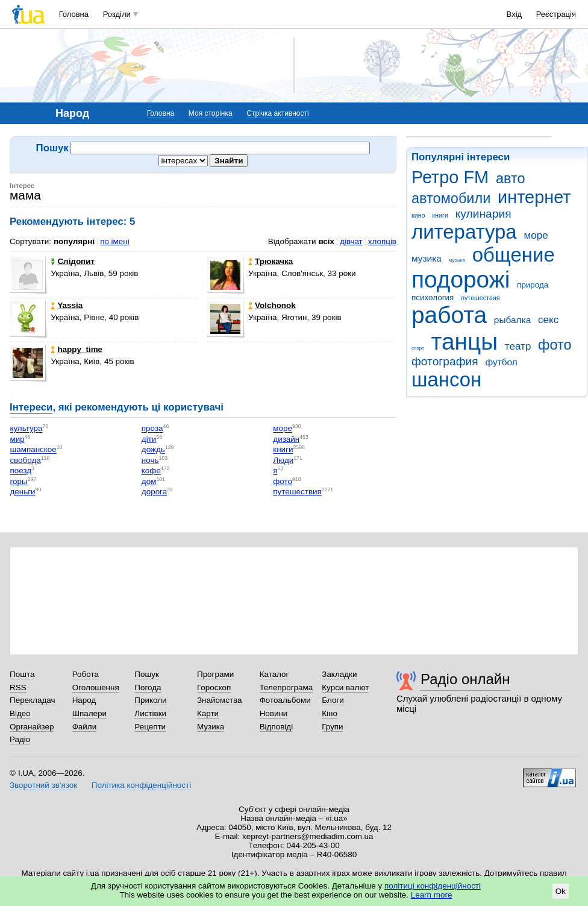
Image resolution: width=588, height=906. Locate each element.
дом (149, 481)
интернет (534, 197)
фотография (445, 361)
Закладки (339, 674)
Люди (283, 460)
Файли (85, 727)
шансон (446, 379)
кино (418, 215)
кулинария (483, 214)
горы (18, 481)
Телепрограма (286, 687)
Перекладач (32, 700)
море (536, 235)
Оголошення (96, 687)
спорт (418, 348)
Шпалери (89, 713)
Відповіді (277, 727)
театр (518, 346)
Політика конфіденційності (141, 785)
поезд (20, 471)
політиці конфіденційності (433, 886)
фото (555, 345)
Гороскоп (214, 687)
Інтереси (31, 407)
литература (464, 232)
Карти (208, 713)
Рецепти (150, 727)
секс (548, 320)
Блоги (333, 700)
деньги (22, 492)
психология (433, 297)
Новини (274, 713)
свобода (25, 460)
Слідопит (73, 261)
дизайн (286, 439)
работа (449, 315)
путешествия (480, 298)
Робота (86, 674)
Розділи (117, 14)
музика (427, 258)
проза (152, 429)
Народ (84, 700)
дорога (154, 492)
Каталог (274, 674)
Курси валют (345, 687)
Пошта (22, 674)
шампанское (33, 450)
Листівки (150, 713)
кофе (151, 471)
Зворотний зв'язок (43, 785)
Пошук (147, 674)
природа (533, 285)
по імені (115, 241)
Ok (561, 891)
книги (440, 215)
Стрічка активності (277, 113)
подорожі (461, 279)
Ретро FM (450, 177)
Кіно (330, 713)
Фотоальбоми (285, 700)
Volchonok (272, 305)
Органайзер (32, 727)
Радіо (20, 739)
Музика (211, 727)
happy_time (77, 349)
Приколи (150, 700)
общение (514, 255)
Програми (215, 674)
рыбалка (512, 320)
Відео (20, 713)
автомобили (451, 198)
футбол (501, 362)
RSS (18, 687)
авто (511, 178)
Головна (74, 14)
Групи (332, 727)
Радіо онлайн (465, 679)
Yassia (67, 305)
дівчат (351, 241)
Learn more (432, 895)
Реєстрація (556, 14)
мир (17, 439)
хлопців (382, 241)
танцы (465, 341)
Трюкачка (271, 261)
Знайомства (220, 700)
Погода (148, 687)
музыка (457, 260)
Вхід (514, 14)
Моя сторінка (211, 113)
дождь (153, 450)
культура (26, 429)
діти (149, 439)
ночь (150, 460)
